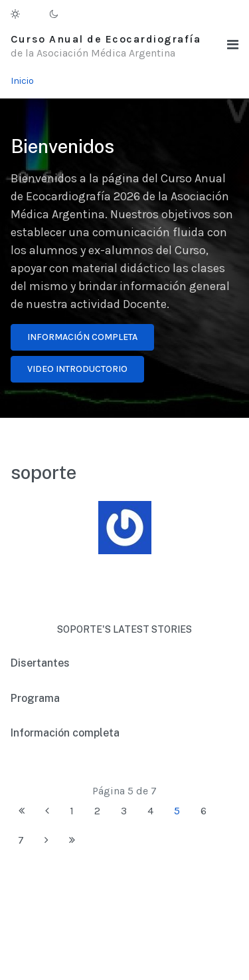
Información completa (82, 337)
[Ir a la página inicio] (22, 811)
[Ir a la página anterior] (47, 811)
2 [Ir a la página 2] (97, 811)
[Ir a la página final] (72, 840)
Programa (35, 698)
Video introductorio (77, 369)
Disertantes (40, 663)
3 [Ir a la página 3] (124, 811)
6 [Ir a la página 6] (204, 811)
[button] (233, 45)
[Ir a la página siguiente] (46, 840)
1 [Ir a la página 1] (72, 811)
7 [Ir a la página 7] (21, 840)
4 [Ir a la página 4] (150, 811)
